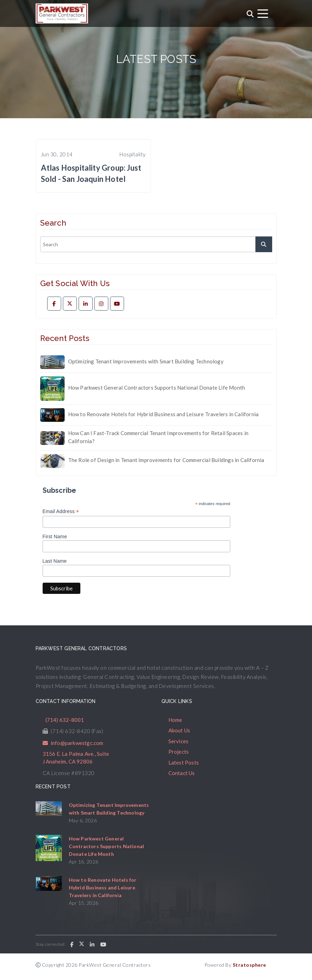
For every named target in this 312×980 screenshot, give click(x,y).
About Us (179, 730)
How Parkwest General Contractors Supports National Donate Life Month (157, 388)
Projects (179, 752)
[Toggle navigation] (263, 14)
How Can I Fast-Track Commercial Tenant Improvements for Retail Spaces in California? (158, 437)
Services (179, 741)
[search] (156, 244)
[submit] (264, 244)
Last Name (55, 561)
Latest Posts (184, 762)
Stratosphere (249, 965)
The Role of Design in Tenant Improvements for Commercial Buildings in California (166, 460)
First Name (55, 537)
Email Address (61, 512)
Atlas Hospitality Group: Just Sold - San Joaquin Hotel (91, 173)
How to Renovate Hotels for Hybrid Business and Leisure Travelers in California (164, 414)
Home (175, 720)
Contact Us (182, 773)
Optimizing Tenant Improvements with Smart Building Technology (146, 361)
